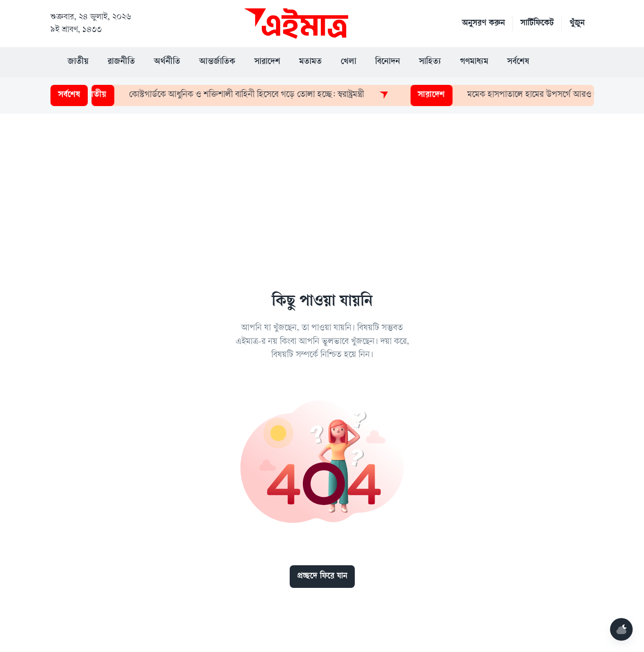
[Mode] (621, 629)
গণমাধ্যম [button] (474, 62)
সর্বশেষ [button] (518, 62)
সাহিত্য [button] (430, 62)
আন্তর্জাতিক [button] (217, 62)
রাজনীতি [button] (121, 62)
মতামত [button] (310, 62)
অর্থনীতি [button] (167, 62)
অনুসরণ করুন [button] (483, 24)
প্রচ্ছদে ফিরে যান (322, 577)
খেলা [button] (348, 62)
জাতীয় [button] (78, 62)
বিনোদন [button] (388, 62)
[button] (558, 62)
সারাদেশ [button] (267, 62)
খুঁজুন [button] (577, 24)
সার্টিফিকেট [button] (537, 24)
